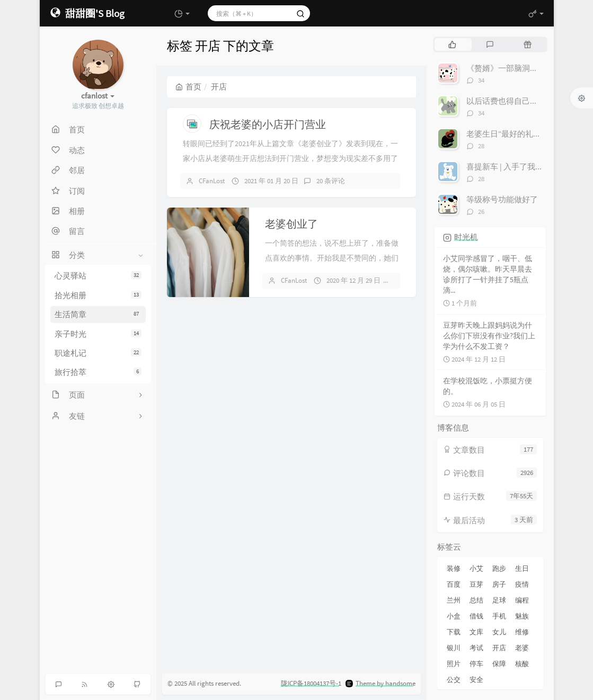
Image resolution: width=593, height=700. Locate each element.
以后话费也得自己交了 (506, 101)
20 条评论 (331, 181)
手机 (499, 616)
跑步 (499, 568)
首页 (188, 87)
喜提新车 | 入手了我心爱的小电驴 (525, 167)
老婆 (522, 648)
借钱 (476, 616)
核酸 (522, 664)
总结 (476, 600)
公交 (454, 680)
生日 (522, 568)
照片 (454, 664)
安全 (476, 680)
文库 (476, 632)
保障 (499, 664)
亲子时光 (98, 334)
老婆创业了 (291, 224)
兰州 (454, 600)
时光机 (466, 237)
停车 (476, 664)
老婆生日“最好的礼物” (505, 134)
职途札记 (98, 353)
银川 (454, 648)
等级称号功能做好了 (502, 199)
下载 (454, 632)
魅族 (522, 616)
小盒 (454, 616)
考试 (476, 648)
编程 (522, 600)
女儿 (499, 632)
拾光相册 (98, 295)
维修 (522, 632)
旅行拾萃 (98, 372)
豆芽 (476, 584)
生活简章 (98, 314)
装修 (454, 568)
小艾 (476, 568)
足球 (499, 600)
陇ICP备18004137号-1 (311, 683)
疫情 (522, 584)
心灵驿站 (98, 276)
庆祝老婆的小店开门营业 (268, 124)
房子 (499, 584)
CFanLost (212, 181)
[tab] (452, 44)
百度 (454, 584)
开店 (499, 648)
